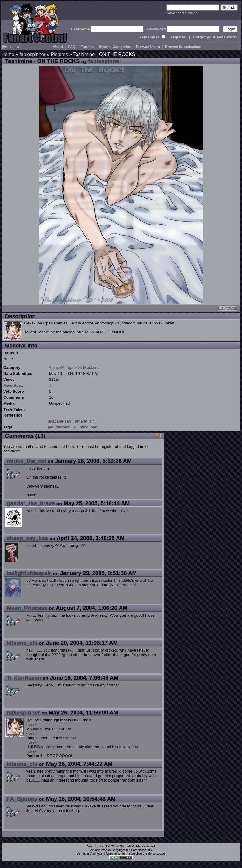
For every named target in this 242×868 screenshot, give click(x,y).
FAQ (72, 47)
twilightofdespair (29, 573)
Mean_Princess (27, 608)
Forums (87, 47)
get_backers (59, 427)
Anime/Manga (61, 368)
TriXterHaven (24, 678)
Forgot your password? (215, 37)
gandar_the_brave (31, 503)
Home (8, 54)
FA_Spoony (22, 799)
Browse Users (148, 47)
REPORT (227, 308)
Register (177, 37)
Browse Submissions (183, 47)
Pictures (59, 54)
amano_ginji (86, 421)
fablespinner (32, 54)
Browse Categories (115, 47)
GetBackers (88, 368)
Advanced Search (182, 13)
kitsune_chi (22, 643)
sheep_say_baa (27, 538)
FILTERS (12, 47)
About (58, 47)
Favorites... (14, 385)
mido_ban (89, 427)
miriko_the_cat (27, 461)
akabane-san (59, 421)
